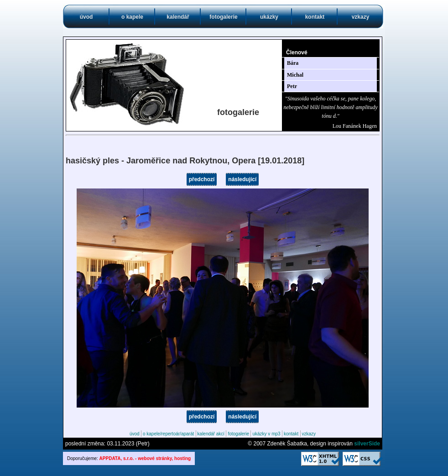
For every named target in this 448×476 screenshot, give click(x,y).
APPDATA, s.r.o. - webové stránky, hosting (145, 458)
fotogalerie (223, 17)
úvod (86, 17)
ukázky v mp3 (266, 434)
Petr (292, 86)
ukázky (269, 17)
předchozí (202, 179)
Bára (293, 63)
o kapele (132, 17)
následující (242, 179)
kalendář (178, 17)
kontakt (315, 17)
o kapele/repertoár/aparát (168, 434)
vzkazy (361, 17)
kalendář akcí (211, 434)
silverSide (367, 444)
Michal (295, 75)
